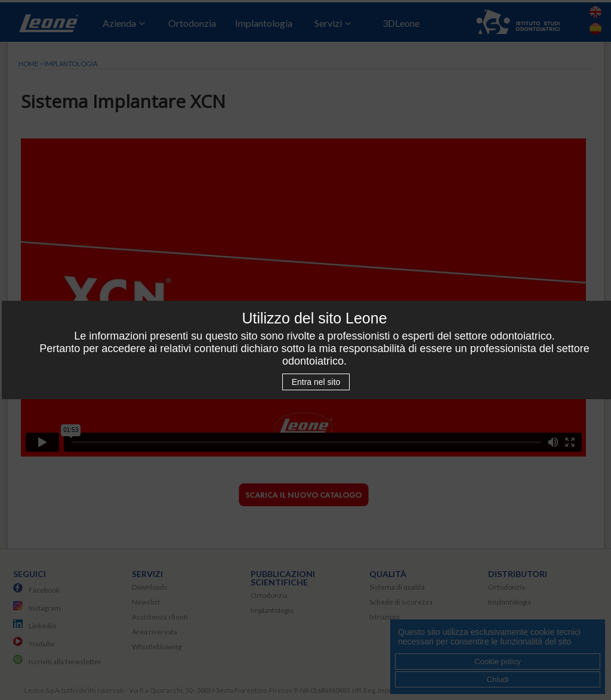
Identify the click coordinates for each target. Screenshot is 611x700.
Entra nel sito (316, 382)
